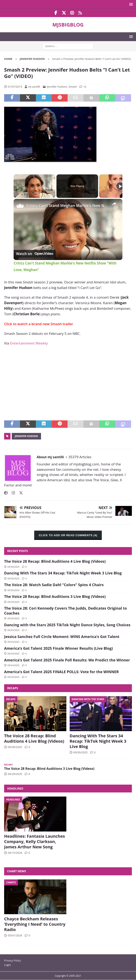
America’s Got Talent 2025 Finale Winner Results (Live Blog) (59, 648)
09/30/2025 (13, 567)
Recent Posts (18, 551)
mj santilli (34, 87)
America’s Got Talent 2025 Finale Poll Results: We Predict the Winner (67, 660)
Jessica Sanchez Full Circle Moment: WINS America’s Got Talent (62, 637)
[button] (130, 4)
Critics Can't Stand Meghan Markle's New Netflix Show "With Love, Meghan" (67, 205)
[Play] (120, 186)
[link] (20, 205)
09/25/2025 (13, 642)
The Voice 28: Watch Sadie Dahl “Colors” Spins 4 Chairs (54, 585)
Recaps (13, 688)
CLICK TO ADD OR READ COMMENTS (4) (68, 535)
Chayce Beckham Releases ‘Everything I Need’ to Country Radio (35, 924)
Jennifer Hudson (57, 87)
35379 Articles (80, 457)
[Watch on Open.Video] (35, 254)
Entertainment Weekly (29, 343)
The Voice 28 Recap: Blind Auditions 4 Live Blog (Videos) (55, 561)
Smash (73, 87)
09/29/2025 (13, 602)
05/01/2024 (15, 935)
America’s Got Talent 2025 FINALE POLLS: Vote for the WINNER (61, 672)
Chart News (17, 871)
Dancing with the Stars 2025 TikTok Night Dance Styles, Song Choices (67, 625)
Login (8, 965)
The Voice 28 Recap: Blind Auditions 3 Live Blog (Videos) (55, 596)
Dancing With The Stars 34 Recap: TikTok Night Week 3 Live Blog (63, 573)
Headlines (15, 788)
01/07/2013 (15, 87)
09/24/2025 (13, 654)
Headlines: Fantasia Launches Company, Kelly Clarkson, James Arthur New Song (35, 841)
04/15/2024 (15, 853)
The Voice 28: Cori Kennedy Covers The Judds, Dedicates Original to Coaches (66, 611)
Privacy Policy (12, 960)
